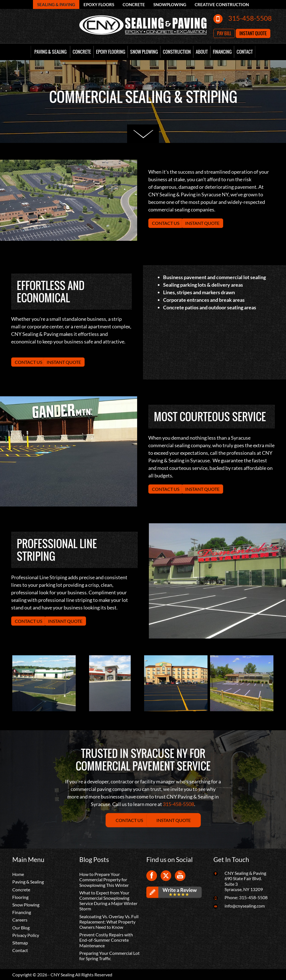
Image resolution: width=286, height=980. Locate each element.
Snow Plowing (144, 52)
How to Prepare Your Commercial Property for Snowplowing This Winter (104, 879)
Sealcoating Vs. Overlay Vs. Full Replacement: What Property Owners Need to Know (109, 922)
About (202, 52)
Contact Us (166, 223)
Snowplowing (170, 4)
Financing (222, 52)
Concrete (134, 4)
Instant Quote (202, 223)
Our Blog (21, 928)
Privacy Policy (26, 935)
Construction (177, 52)
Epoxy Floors (99, 4)
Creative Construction (222, 4)
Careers (20, 920)
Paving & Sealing (50, 52)
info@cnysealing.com (245, 906)
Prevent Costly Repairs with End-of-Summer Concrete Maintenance (106, 940)
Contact (245, 52)
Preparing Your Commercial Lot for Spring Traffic (109, 956)
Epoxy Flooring (111, 52)
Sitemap (20, 943)
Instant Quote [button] (253, 33)
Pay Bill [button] (224, 33)
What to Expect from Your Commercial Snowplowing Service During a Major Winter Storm (108, 901)
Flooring (20, 897)
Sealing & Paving (56, 4)
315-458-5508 (250, 18)
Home (18, 874)
